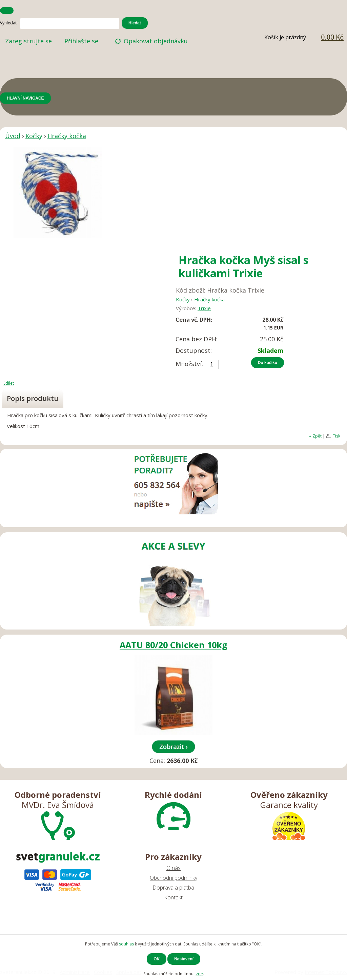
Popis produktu (33, 398)
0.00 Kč (332, 37)
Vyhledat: (9, 23)
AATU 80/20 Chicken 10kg (173, 645)
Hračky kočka (67, 136)
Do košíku (268, 363)
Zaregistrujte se (28, 41)
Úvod (13, 136)
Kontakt (173, 897)
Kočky (34, 136)
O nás (173, 868)
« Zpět (315, 436)
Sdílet (9, 383)
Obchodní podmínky (173, 878)
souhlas (126, 944)
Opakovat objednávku (156, 41)
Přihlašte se (81, 41)
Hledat (135, 23)
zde (199, 974)
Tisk (336, 436)
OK (157, 959)
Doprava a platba (173, 888)
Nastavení (184, 959)
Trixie (204, 308)
